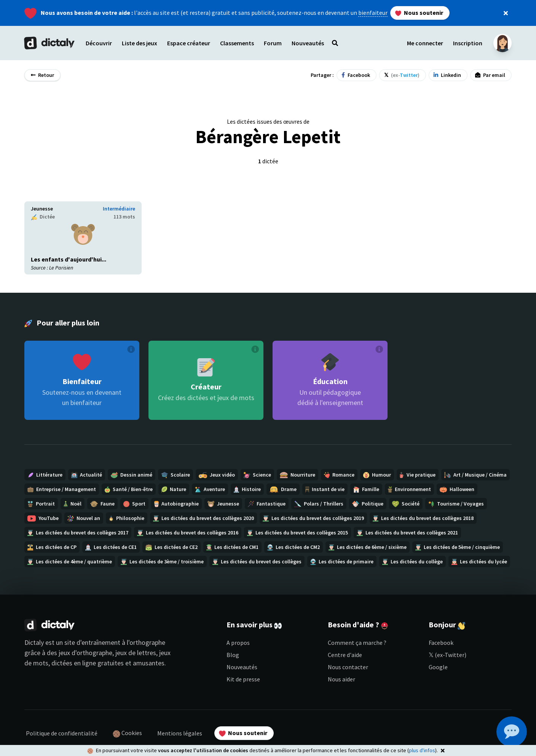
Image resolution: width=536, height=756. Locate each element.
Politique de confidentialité (62, 733)
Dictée (43, 217)
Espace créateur (189, 43)
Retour (42, 75)
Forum (273, 43)
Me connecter (425, 43)
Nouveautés (242, 667)
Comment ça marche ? (357, 643)
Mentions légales (180, 733)
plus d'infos (422, 750)
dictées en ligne (74, 663)
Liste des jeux (140, 43)
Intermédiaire (119, 209)
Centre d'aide (345, 655)
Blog (233, 655)
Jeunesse (42, 209)
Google (438, 667)
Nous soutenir (419, 13)
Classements (237, 43)
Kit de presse (243, 679)
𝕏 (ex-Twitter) (447, 655)
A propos (238, 643)
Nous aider (341, 679)
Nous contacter (348, 667)
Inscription (468, 43)
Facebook (441, 643)
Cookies (127, 733)
